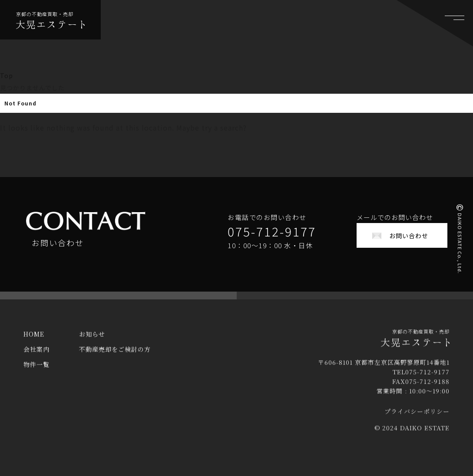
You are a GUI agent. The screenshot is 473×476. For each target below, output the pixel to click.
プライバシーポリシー (417, 417)
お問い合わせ (409, 236)
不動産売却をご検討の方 (115, 355)
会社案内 (36, 355)
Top (7, 76)
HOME (34, 340)
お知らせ (92, 340)
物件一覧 (36, 370)
